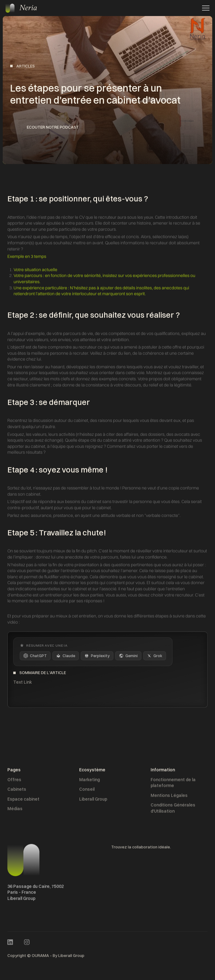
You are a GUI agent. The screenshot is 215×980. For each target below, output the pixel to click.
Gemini (128, 656)
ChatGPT (35, 656)
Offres (14, 781)
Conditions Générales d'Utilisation (173, 810)
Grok (155, 656)
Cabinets (17, 791)
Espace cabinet (23, 801)
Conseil (87, 791)
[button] (204, 8)
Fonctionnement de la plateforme (173, 784)
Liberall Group (93, 801)
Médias (15, 811)
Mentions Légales (169, 797)
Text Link (23, 682)
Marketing (89, 781)
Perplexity (97, 656)
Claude (66, 656)
